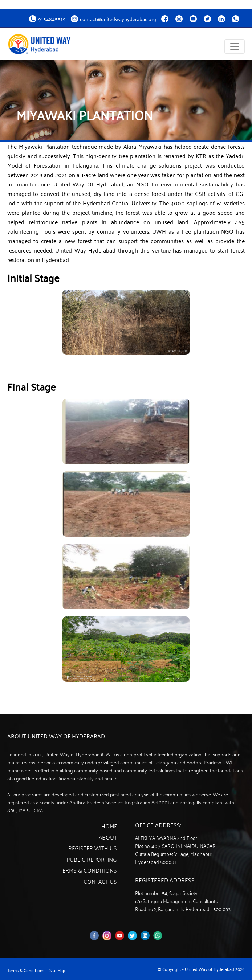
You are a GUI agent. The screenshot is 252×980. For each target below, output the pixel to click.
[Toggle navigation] (235, 46)
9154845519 (52, 19)
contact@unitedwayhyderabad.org (118, 19)
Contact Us (100, 881)
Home (109, 826)
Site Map (57, 970)
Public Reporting (92, 859)
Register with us (93, 848)
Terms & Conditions (88, 870)
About (108, 837)
